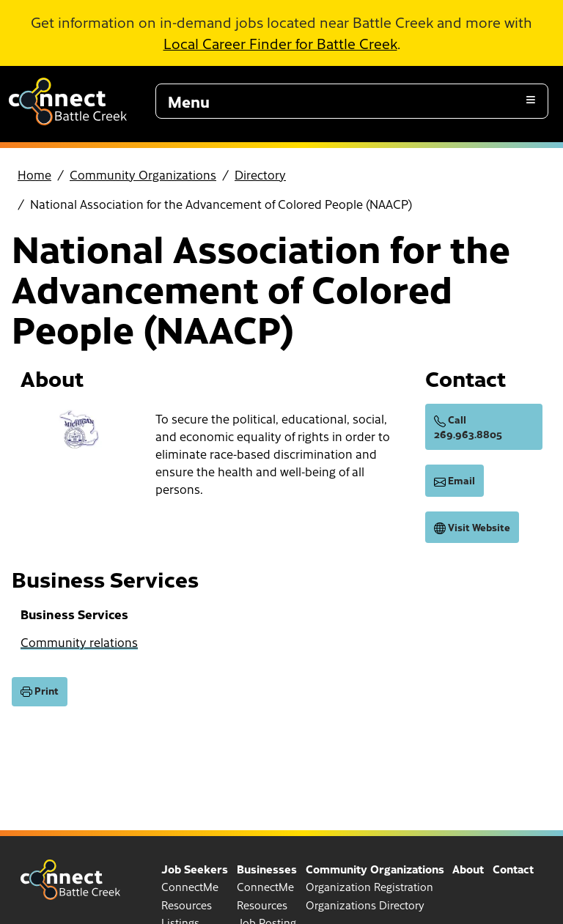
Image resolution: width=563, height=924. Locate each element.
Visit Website (472, 528)
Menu (189, 101)
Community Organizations (143, 174)
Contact (513, 869)
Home (34, 174)
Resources (187, 905)
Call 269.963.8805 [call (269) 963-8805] (468, 427)
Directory (260, 174)
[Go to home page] (68, 120)
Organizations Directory (365, 905)
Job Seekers (195, 869)
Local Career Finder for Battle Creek (280, 43)
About (468, 869)
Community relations (79, 642)
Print (40, 691)
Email (455, 481)
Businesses (267, 869)
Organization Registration (369, 887)
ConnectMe (190, 887)
